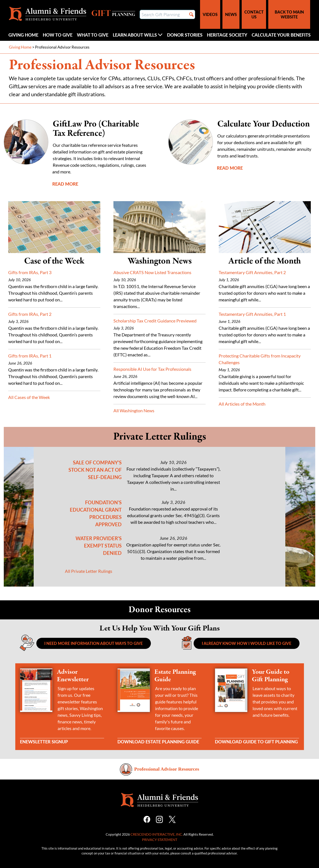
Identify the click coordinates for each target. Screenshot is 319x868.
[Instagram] (159, 819)
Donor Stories (185, 35)
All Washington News (134, 410)
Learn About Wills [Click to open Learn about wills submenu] (138, 35)
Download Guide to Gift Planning (256, 742)
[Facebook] (147, 819)
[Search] (192, 15)
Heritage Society (227, 35)
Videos (210, 14)
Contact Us (254, 14)
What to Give (93, 35)
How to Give (58, 35)
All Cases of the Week (29, 397)
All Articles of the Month (242, 404)
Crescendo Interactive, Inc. (157, 834)
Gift (113, 14)
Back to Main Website (289, 14)
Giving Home (23, 35)
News (231, 14)
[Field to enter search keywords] (167, 14)
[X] (172, 819)
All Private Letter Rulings (89, 571)
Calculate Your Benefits (281, 35)
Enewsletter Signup (44, 742)
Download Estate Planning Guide (158, 742)
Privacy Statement (160, 840)
